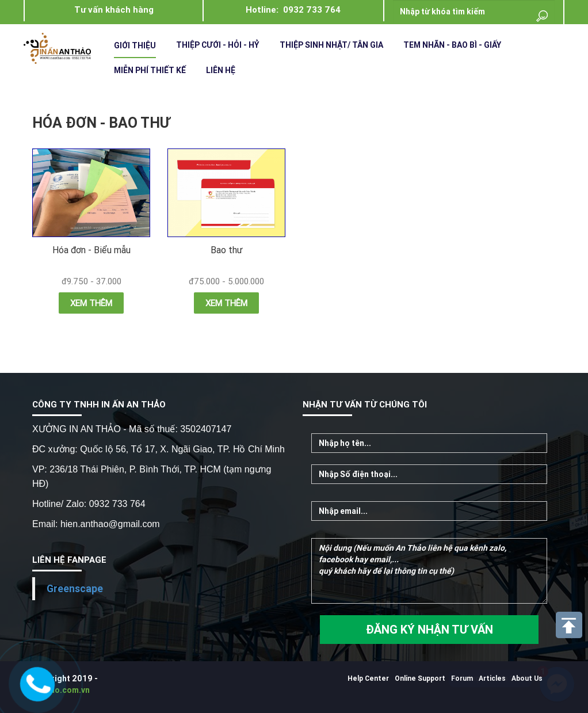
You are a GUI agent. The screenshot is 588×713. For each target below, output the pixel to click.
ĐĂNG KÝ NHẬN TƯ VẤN (429, 629)
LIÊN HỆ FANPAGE (69, 560)
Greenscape (75, 588)
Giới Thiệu (135, 45)
